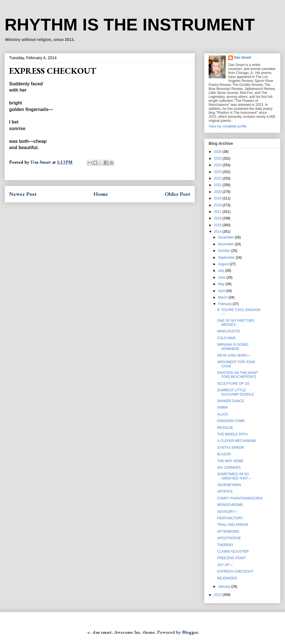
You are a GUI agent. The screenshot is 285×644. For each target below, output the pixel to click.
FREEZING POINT (232, 558)
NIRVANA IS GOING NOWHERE (233, 347)
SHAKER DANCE (231, 401)
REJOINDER (227, 578)
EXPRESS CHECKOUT (235, 571)
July (222, 271)
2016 (218, 218)
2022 (218, 178)
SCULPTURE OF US (233, 384)
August (224, 264)
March (223, 297)
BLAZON (224, 454)
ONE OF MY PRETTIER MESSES (236, 323)
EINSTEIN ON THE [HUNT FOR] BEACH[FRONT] (238, 375)
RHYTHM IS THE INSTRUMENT (130, 25)
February (225, 304)
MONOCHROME (230, 505)
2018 (218, 205)
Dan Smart (243, 57)
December (226, 237)
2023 (218, 172)
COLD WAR (226, 338)
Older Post (178, 194)
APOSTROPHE (229, 538)
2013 (218, 595)
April (222, 291)
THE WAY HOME (230, 461)
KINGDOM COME (231, 421)
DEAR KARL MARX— (234, 355)
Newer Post (23, 194)
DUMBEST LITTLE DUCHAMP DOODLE (236, 392)
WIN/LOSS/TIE (229, 331)
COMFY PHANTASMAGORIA (240, 498)
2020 (218, 192)
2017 (218, 212)
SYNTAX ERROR (231, 448)
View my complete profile (228, 126)
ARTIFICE (225, 491)
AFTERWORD (228, 532)
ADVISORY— (228, 512)
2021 (218, 185)
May (222, 284)
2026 (218, 152)
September (227, 258)
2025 (218, 159)
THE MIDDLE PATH (232, 434)
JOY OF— (225, 565)
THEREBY (225, 545)
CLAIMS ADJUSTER (233, 552)
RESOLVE (225, 428)
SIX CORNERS (229, 468)
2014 (218, 232)
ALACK (223, 414)
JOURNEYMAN (229, 485)
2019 (218, 198)
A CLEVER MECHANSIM (236, 441)
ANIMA (223, 408)
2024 (218, 165)
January (225, 587)
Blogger (190, 632)
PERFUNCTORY (230, 518)
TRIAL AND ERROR (233, 525)
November (226, 244)
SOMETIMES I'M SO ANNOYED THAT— (234, 476)
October (225, 251)
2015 (218, 225)
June (222, 277)
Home (101, 194)
